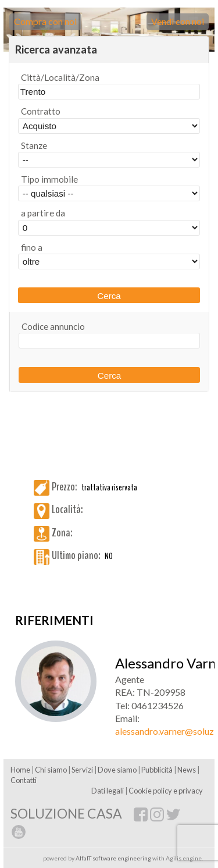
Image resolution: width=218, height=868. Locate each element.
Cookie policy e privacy (166, 791)
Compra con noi (45, 21)
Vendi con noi (178, 21)
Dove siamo (117, 770)
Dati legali (108, 791)
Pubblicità (157, 770)
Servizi (82, 770)
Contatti (24, 780)
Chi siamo (51, 770)
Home (20, 770)
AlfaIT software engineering (113, 858)
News (187, 770)
